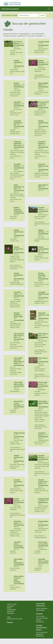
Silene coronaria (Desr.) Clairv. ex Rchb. (19, 335)
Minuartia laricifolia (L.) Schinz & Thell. (18, 315)
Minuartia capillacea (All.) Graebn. (43, 482)
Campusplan (11, 606)
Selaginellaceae (43, 502)
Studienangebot (11, 610)
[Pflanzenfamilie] (28, 15)
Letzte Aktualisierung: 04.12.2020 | (14, 619)
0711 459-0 (42, 616)
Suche (42, 15)
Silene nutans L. (43, 358)
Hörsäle (9, 608)
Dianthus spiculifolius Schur (42, 275)
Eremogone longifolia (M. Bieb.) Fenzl (18, 143)
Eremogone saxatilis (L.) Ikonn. (42, 143)
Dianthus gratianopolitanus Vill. (43, 249)
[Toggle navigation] (49, 9)
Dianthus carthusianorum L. (18, 249)
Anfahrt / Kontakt (12, 604)
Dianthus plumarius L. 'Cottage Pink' (18, 209)
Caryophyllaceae (19, 45)
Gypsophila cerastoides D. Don (18, 123)
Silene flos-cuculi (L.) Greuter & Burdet (43, 104)
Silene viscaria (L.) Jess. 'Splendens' (18, 403)
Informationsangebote (10, 9)
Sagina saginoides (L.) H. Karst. (19, 187)
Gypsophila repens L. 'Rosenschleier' (18, 544)
